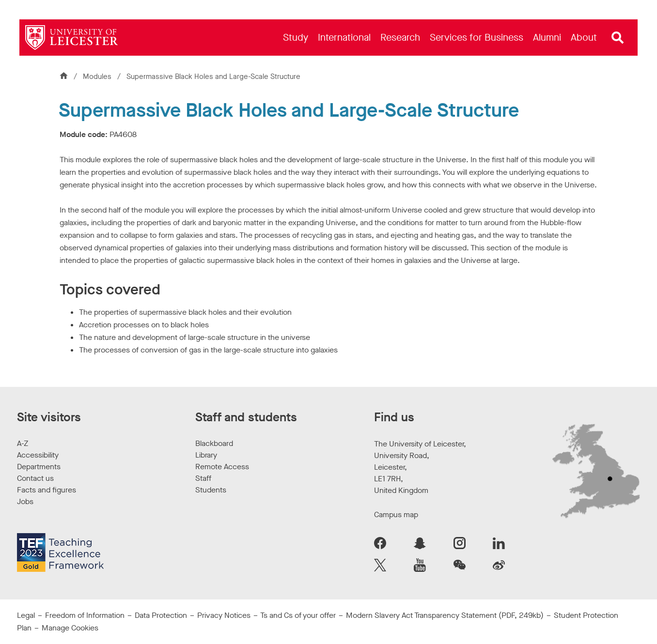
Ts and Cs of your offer (298, 615)
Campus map (396, 514)
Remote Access (222, 467)
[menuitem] (296, 38)
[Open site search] (618, 38)
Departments (39, 467)
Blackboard (214, 443)
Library (206, 455)
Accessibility (38, 455)
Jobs (25, 501)
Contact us (35, 478)
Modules (98, 77)
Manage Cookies (70, 628)
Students (211, 490)
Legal (26, 615)
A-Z (23, 443)
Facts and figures (47, 490)
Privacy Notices (224, 615)
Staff (203, 478)
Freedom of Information (85, 615)
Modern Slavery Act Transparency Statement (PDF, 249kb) (445, 615)
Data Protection (161, 615)
